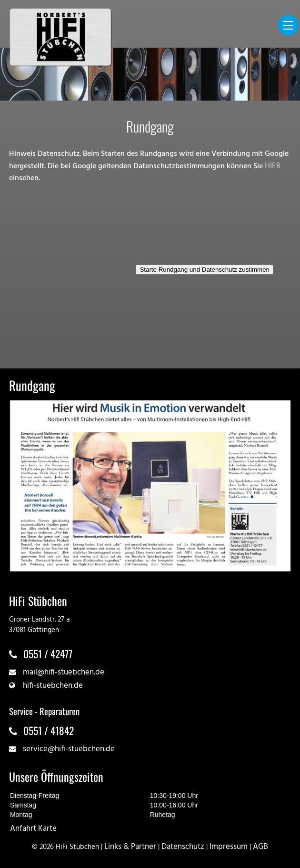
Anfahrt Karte (33, 829)
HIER (273, 166)
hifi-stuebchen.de (53, 686)
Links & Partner (130, 847)
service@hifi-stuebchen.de (69, 749)
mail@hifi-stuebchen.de (64, 672)
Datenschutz (183, 847)
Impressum (229, 847)
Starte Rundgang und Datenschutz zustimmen (205, 270)
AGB (260, 847)
